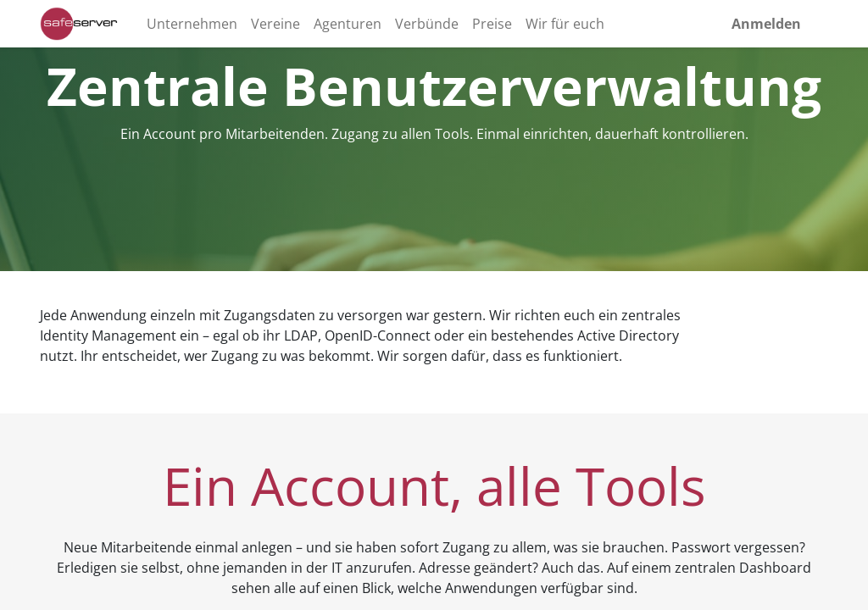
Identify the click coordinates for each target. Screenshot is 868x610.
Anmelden (766, 24)
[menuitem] (192, 24)
